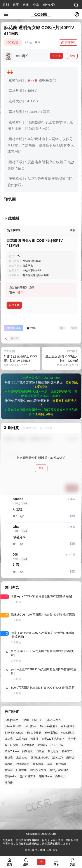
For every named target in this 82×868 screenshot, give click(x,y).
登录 (21, 327)
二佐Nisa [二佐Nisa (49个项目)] (21, 774)
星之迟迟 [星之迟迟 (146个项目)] (53, 786)
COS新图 (13, 43)
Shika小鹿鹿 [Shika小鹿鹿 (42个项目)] (34, 767)
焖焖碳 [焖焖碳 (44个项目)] (70, 792)
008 (15, 589)
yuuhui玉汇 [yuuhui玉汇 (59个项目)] (68, 767)
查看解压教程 (44, 449)
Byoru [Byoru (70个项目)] (25, 755)
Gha (16, 562)
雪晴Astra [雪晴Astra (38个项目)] (10, 811)
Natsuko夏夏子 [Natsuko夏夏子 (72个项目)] (49, 761)
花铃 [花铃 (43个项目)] (50, 799)
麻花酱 (33, 80)
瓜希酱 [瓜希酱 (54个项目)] (9, 799)
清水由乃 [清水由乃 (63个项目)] (58, 792)
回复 (73, 551)
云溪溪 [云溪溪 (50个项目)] (34, 774)
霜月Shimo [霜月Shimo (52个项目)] (45, 811)
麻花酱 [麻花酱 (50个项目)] (9, 818)
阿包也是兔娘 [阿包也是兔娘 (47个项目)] (38, 805)
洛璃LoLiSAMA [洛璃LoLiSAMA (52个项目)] (40, 792)
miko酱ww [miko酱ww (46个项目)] (31, 761)
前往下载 (68, 43)
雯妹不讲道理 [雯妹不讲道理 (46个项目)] (28, 811)
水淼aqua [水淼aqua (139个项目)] (22, 792)
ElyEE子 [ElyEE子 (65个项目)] (37, 755)
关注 (56, 56)
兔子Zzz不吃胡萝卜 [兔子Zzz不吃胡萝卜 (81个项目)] (53, 774)
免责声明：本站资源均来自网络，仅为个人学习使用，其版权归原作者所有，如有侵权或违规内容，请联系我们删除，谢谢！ (41, 842)
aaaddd (18, 534)
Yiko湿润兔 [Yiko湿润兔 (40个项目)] (51, 767)
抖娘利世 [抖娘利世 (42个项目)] (28, 786)
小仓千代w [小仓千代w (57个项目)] (57, 780)
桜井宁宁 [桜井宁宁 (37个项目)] (67, 786)
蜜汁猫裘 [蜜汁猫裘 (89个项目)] (61, 799)
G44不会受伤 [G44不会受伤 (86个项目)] (53, 755)
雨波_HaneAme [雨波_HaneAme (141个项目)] (59, 805)
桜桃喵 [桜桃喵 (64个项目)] (9, 792)
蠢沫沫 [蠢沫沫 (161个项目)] (9, 805)
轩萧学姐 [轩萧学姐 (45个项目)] (21, 805)
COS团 (51, 834)
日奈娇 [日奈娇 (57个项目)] (40, 786)
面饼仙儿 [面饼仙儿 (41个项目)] (61, 811)
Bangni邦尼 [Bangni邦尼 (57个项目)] (11, 755)
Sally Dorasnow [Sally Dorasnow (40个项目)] (14, 767)
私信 (72, 56)
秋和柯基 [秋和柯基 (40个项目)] (38, 799)
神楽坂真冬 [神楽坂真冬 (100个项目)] (23, 799)
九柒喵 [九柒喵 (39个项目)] (9, 774)
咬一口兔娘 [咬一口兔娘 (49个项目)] (11, 780)
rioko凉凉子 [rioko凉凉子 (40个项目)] (68, 761)
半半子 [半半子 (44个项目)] (72, 774)
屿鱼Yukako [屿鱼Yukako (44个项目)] (12, 786)
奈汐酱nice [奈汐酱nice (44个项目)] (28, 780)
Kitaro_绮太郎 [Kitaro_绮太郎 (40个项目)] (13, 761)
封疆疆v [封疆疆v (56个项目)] (42, 780)
